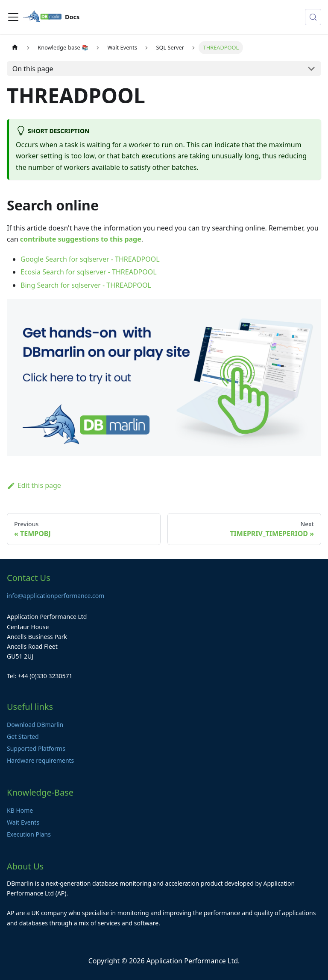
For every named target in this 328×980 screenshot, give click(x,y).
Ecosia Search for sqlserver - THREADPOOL (89, 272)
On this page (33, 69)
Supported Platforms (36, 748)
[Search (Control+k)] (313, 17)
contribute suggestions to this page (81, 239)
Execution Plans (29, 834)
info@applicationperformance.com (56, 596)
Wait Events (23, 822)
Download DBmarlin (35, 725)
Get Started (23, 736)
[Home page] (15, 48)
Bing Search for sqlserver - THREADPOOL (86, 285)
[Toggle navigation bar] (13, 17)
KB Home (20, 810)
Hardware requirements (40, 760)
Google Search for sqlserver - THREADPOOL (90, 259)
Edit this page (34, 485)
